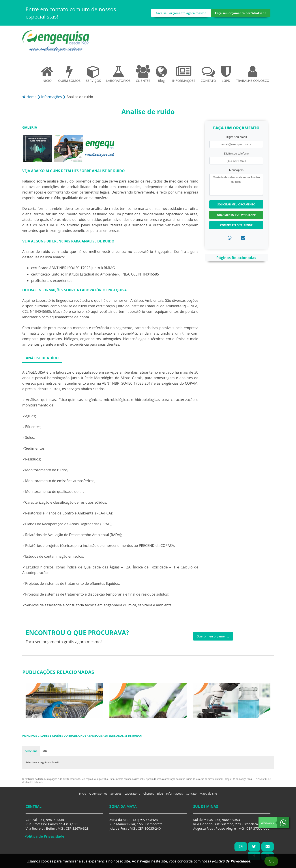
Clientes (149, 795)
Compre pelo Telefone (236, 227)
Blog (161, 76)
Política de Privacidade (231, 861)
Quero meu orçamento (213, 638)
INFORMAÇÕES (184, 76)
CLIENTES (143, 76)
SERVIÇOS (93, 76)
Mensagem (236, 172)
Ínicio (82, 795)
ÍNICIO (47, 76)
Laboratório (132, 795)
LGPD (226, 76)
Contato (191, 795)
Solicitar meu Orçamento (236, 206)
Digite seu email (236, 139)
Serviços (116, 795)
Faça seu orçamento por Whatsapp (241, 14)
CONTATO (208, 76)
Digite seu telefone (236, 155)
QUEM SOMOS (69, 76)
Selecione (31, 753)
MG (45, 753)
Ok (271, 861)
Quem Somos (98, 795)
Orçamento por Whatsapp (236, 217)
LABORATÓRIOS (118, 76)
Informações (174, 795)
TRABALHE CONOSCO (253, 76)
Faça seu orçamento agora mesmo (181, 14)
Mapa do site (208, 795)
